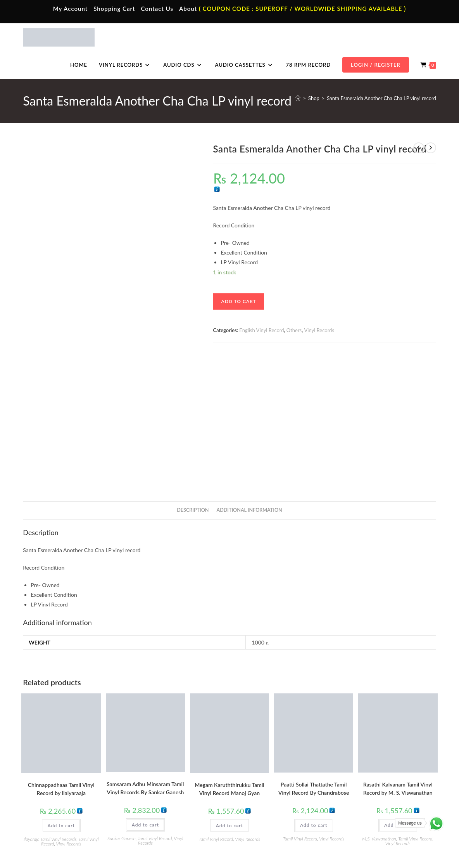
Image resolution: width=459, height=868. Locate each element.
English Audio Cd (365, 821)
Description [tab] (193, 377)
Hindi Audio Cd (363, 787)
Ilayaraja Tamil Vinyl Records (50, 706)
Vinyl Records (319, 330)
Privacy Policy (335, 846)
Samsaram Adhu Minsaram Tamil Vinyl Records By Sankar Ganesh (145, 655)
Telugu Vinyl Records (266, 809)
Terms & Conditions (296, 846)
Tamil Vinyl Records (264, 775)
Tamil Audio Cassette (163, 775)
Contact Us (157, 9)
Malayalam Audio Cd (369, 809)
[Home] (298, 98)
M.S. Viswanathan (379, 706)
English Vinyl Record (261, 330)
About (188, 9)
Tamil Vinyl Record (155, 706)
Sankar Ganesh (122, 706)
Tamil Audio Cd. (363, 775)
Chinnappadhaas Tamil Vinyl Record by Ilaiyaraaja (61, 656)
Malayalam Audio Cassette (169, 809)
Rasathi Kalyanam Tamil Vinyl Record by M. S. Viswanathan (398, 656)
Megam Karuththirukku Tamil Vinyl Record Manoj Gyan (229, 657)
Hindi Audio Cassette (163, 787)
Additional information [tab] (249, 377)
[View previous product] (419, 148)
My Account (71, 9)
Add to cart (238, 301)
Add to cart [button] (61, 693)
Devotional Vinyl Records (271, 821)
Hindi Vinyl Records (265, 787)
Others (294, 330)
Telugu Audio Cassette (164, 798)
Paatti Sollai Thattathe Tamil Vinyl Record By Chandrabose (314, 656)
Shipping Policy (370, 846)
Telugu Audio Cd (364, 798)
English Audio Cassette (165, 821)
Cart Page (47, 809)
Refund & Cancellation (413, 846)
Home (43, 775)
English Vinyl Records (267, 798)
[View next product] (431, 148)
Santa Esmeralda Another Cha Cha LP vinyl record (381, 98)
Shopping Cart (114, 9)
